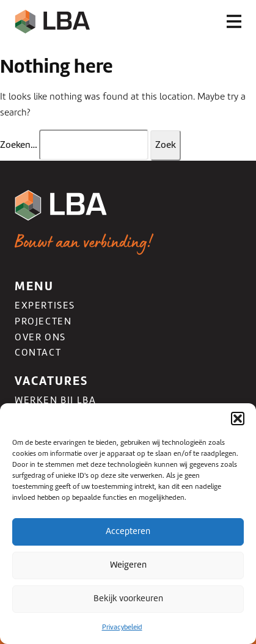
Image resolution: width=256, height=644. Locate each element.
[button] (238, 419)
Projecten (43, 321)
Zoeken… (19, 145)
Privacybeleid (122, 627)
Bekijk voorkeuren (128, 598)
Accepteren (128, 531)
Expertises (45, 306)
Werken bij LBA (55, 400)
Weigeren (128, 565)
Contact (38, 353)
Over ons (40, 337)
